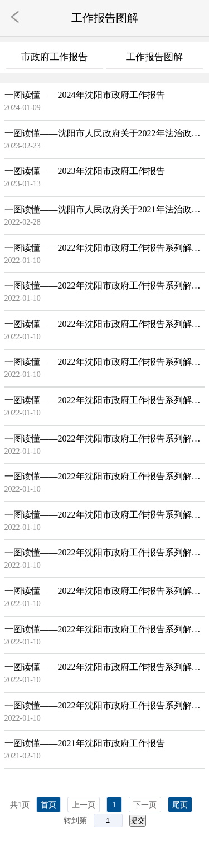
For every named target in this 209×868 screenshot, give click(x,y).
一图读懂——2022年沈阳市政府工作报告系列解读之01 (105, 248)
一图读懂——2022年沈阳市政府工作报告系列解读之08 (105, 515)
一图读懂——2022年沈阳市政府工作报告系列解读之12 (105, 667)
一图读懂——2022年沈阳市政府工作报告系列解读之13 (105, 705)
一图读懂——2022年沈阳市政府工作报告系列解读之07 (105, 476)
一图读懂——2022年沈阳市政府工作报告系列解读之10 (105, 591)
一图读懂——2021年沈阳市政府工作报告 (85, 743)
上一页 (84, 805)
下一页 (145, 805)
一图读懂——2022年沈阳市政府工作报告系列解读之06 (105, 438)
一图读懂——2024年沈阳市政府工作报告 (85, 95)
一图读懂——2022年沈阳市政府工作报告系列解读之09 (105, 552)
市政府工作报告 (54, 57)
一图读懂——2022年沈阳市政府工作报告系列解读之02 (105, 286)
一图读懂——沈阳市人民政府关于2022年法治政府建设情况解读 (105, 133)
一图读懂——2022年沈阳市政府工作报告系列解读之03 (105, 324)
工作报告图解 (154, 57)
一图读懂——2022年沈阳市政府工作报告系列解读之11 (105, 629)
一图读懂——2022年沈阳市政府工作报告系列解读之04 (105, 362)
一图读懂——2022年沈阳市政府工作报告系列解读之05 (105, 400)
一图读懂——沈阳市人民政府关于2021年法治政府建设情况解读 (105, 209)
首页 (48, 805)
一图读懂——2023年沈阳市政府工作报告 (85, 171)
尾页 (180, 805)
